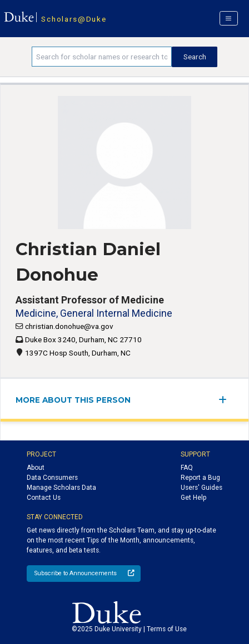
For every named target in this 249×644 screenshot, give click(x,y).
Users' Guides (201, 488)
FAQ (187, 468)
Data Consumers (52, 478)
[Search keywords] (102, 57)
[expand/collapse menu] (226, 400)
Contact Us (44, 498)
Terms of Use (167, 629)
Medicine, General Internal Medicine (94, 313)
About (36, 468)
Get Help (193, 498)
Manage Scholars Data (61, 488)
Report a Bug (200, 478)
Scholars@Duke (74, 19)
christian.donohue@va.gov (69, 326)
